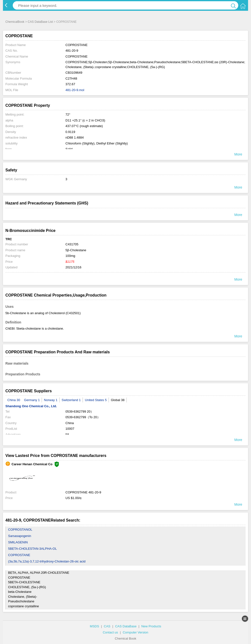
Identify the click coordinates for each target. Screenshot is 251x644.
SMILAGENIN (18, 542)
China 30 (14, 400)
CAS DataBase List (40, 22)
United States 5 (96, 400)
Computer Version (136, 632)
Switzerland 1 (71, 400)
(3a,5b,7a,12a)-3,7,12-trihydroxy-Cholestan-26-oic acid (47, 561)
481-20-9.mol (75, 90)
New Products (151, 626)
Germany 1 (32, 400)
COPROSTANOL (20, 530)
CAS (107, 626)
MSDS (95, 626)
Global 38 (118, 400)
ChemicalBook (15, 22)
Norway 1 (51, 400)
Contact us (110, 632)
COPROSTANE (19, 555)
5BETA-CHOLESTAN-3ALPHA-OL (32, 549)
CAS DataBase (126, 626)
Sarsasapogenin (20, 536)
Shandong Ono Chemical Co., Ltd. (31, 406)
